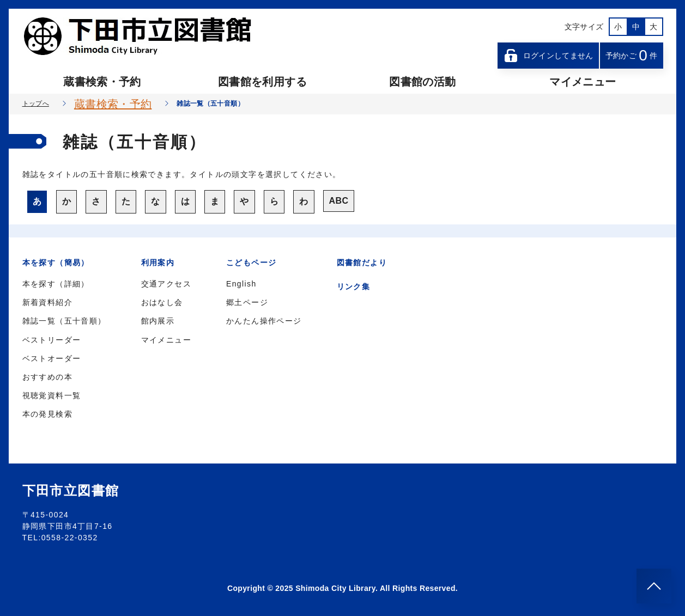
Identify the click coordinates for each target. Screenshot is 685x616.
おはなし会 (162, 302)
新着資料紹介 (47, 302)
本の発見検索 (47, 414)
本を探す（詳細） (56, 284)
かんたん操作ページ (264, 321)
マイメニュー (583, 82)
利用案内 (158, 263)
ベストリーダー (52, 340)
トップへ (36, 103)
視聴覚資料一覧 (52, 395)
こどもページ (251, 263)
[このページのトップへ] (654, 586)
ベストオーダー (52, 358)
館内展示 (158, 321)
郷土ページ (247, 302)
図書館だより (362, 263)
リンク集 (354, 286)
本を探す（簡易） (56, 263)
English (241, 284)
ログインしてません (548, 56)
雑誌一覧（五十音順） (64, 321)
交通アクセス (166, 284)
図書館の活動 (422, 82)
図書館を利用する (262, 82)
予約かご (632, 55)
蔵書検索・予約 (102, 82)
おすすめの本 (47, 377)
